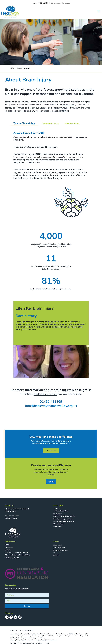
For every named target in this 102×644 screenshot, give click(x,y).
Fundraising (9, 547)
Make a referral (55, 3)
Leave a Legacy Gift (12, 558)
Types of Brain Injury (24, 123)
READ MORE (22, 337)
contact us (64, 111)
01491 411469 (51, 402)
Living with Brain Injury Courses (64, 516)
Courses (44, 108)
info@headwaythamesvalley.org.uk (51, 406)
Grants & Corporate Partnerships (16, 552)
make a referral (45, 394)
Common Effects (50, 123)
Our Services (72, 123)
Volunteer (8, 550)
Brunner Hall (69, 105)
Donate (51, 482)
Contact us (66, 3)
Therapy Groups (60, 108)
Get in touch (51, 450)
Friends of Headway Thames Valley (17, 555)
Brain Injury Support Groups (63, 519)
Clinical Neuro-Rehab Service (64, 521)
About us (57, 509)
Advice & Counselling (61, 511)
